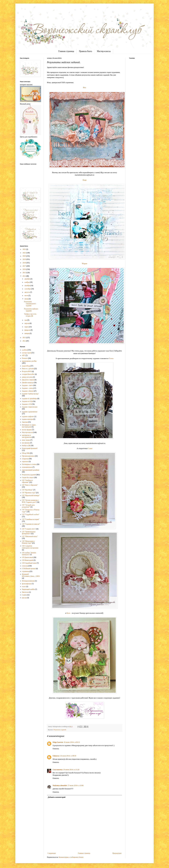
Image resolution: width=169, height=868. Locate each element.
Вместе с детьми (28, 369)
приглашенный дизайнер (31, 470)
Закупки (25, 422)
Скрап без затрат (28, 478)
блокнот (25, 358)
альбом (25, 350)
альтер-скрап (27, 353)
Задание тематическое (30, 407)
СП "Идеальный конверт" (31, 496)
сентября (28, 289)
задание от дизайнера (30, 399)
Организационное (28, 456)
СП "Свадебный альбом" (31, 515)
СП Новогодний (28, 560)
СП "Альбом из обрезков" (27, 481)
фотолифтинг (27, 584)
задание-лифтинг (28, 417)
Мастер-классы (104, 51)
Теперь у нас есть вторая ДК (30, 315)
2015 (24, 273)
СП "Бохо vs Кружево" (30, 485)
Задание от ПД (27, 401)
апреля (27, 323)
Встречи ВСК (27, 371)
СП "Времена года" (29, 493)
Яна (84, 87)
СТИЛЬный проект (29, 569)
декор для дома (27, 377)
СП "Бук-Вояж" (28, 490)
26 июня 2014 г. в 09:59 (68, 756)
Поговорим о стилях (29, 464)
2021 (24, 253)
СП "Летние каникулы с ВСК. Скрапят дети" (30, 501)
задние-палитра (28, 419)
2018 (24, 263)
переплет (25, 462)
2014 (24, 276)
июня (26, 299)
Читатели (25, 592)
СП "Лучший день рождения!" (28, 506)
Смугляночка (58, 770)
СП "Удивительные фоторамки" (29, 533)
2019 (24, 259)
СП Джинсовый (28, 557)
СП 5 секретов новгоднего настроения (30, 547)
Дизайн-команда (28, 383)
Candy (24, 595)
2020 (24, 256)
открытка (25, 459)
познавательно (27, 467)
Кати (68, 613)
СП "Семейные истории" (31, 519)
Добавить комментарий (57, 797)
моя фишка (26, 443)
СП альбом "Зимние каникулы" (29, 554)
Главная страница (66, 51)
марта (27, 327)
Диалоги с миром (28, 380)
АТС (24, 355)
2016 (24, 269)
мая (26, 320)
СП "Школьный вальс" (30, 536)
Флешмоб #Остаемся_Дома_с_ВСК (31, 575)
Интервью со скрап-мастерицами (29, 426)
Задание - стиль (28, 388)
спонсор (25, 566)
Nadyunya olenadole (60, 785)
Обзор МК (26, 453)
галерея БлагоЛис (28, 374)
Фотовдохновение (28, 581)
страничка (26, 571)
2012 (24, 341)
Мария (84, 263)
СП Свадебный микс (29, 563)
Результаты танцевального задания (30, 304)
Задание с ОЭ (27, 404)
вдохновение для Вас (29, 361)
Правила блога (86, 51)
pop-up (24, 598)
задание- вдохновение (30, 412)
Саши (90, 448)
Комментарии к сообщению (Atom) (71, 857)
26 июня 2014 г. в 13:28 (71, 770)
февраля (27, 330)
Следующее (52, 853)
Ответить (56, 749)
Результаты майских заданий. (31, 310)
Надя (85, 180)
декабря (27, 279)
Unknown (56, 756)
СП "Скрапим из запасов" (31, 524)
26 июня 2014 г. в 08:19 (72, 742)
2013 (24, 338)
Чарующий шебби (28, 589)
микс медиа (26, 440)
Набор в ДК (26, 446)
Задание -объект (28, 391)
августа (27, 292)
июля (26, 296)
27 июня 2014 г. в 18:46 (76, 785)
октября (27, 286)
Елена (111, 358)
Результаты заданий (60, 730)
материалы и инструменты (27, 436)
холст (24, 587)
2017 (24, 266)
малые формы (27, 430)
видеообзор (26, 366)
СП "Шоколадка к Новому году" (28, 542)
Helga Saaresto (58, 742)
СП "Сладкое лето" (29, 529)
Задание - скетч (27, 385)
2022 (24, 249)
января (27, 333)
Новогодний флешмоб (30, 448)
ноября (27, 282)
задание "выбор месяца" (31, 394)
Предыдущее (117, 853)
